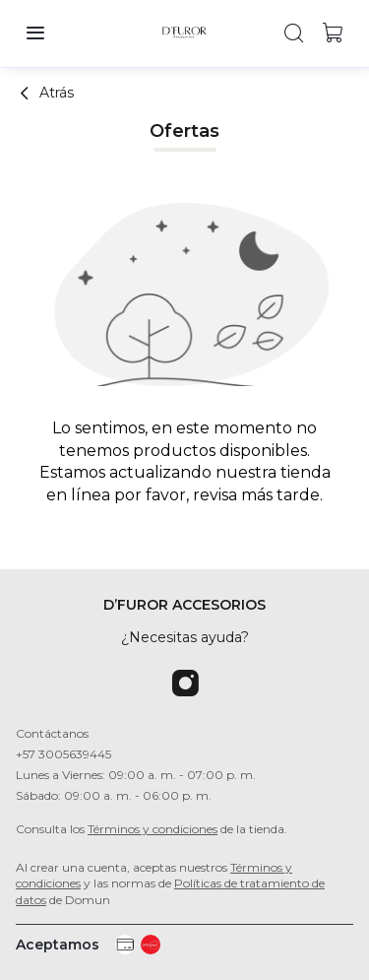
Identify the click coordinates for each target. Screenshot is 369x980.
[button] (35, 33)
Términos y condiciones (153, 829)
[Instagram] (185, 685)
